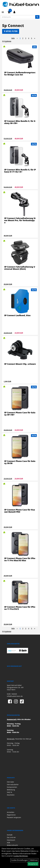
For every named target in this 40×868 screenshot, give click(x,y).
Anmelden (11, 812)
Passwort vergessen (14, 817)
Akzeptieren (33, 864)
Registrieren (11, 815)
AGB (8, 843)
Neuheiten (11, 795)
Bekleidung (11, 790)
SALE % (9, 792)
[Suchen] (37, 17)
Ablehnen (34, 860)
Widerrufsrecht (12, 845)
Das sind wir (11, 837)
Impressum (11, 840)
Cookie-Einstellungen (19, 860)
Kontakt (10, 835)
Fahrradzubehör (13, 784)
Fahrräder (11, 782)
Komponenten (12, 787)
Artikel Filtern (11, 31)
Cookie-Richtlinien (21, 856)
